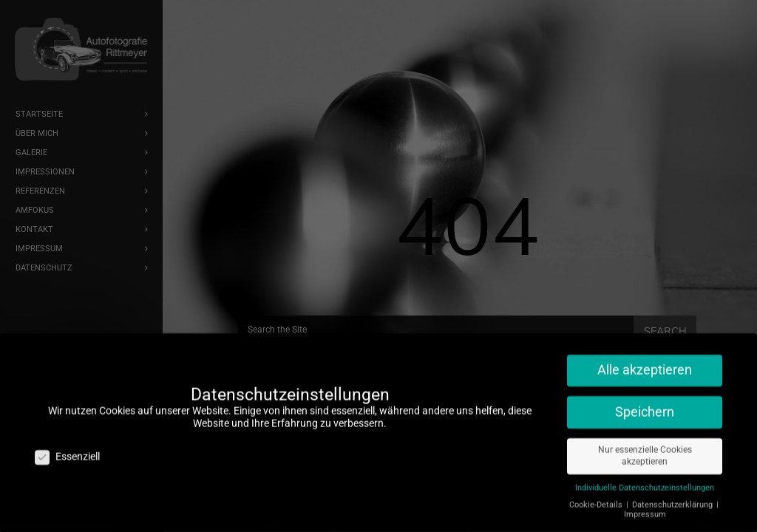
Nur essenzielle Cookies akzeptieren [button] (645, 452)
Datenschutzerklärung (673, 501)
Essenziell (67, 453)
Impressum (645, 510)
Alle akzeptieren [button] (645, 366)
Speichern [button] (645, 408)
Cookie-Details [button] (597, 501)
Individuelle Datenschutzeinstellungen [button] (645, 484)
